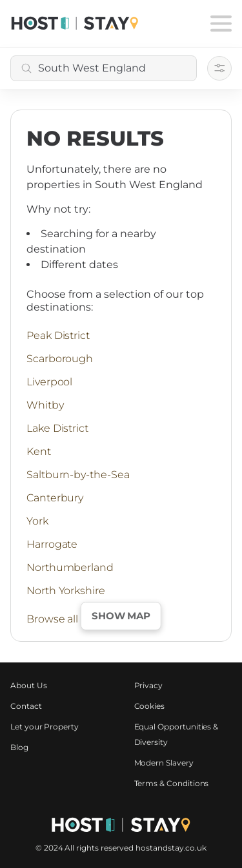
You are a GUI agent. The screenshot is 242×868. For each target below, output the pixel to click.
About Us (29, 685)
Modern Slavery (164, 763)
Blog (19, 747)
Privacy (149, 685)
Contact (26, 706)
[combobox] (104, 68)
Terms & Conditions (172, 783)
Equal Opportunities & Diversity (176, 734)
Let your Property (45, 727)
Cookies (150, 706)
